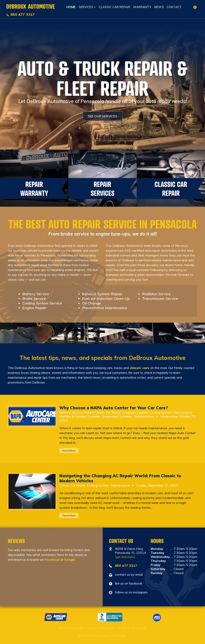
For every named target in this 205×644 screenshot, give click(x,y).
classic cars (140, 368)
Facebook (52, 560)
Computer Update (135, 412)
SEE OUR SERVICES (102, 116)
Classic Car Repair (114, 7)
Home (71, 7)
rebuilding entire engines (68, 270)
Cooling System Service (42, 303)
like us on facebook (129, 583)
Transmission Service (160, 299)
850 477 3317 (23, 14)
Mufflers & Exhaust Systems (80, 416)
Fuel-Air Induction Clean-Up (106, 299)
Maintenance (183, 412)
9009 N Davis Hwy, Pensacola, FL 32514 (130, 553)
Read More (69, 451)
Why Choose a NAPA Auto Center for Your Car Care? (114, 408)
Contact (174, 7)
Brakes (88, 412)
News (159, 7)
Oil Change (92, 303)
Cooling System (161, 412)
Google (70, 560)
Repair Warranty (34, 189)
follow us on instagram (131, 592)
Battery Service (36, 294)
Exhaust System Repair (102, 294)
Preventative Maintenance (105, 308)
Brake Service (34, 299)
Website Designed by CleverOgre (102, 636)
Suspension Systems (117, 416)
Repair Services (102, 189)
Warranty (142, 7)
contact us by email (129, 574)
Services (86, 7)
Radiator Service (156, 294)
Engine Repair (34, 308)
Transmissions (144, 416)
